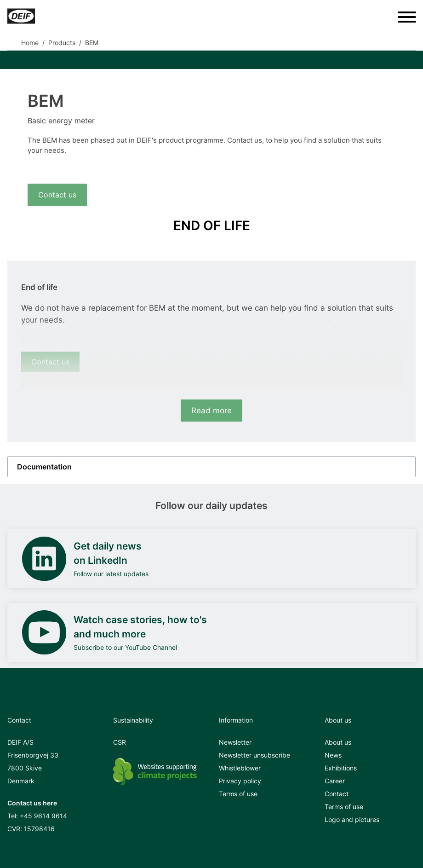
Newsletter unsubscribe (254, 755)
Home (30, 43)
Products (62, 43)
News (333, 755)
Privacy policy (240, 781)
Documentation (44, 467)
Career (335, 781)
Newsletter (235, 742)
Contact (337, 794)
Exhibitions (341, 768)
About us (338, 742)
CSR (120, 742)
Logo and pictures (352, 819)
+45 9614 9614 (43, 816)
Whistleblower (240, 768)
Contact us (57, 195)
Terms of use (238, 794)
